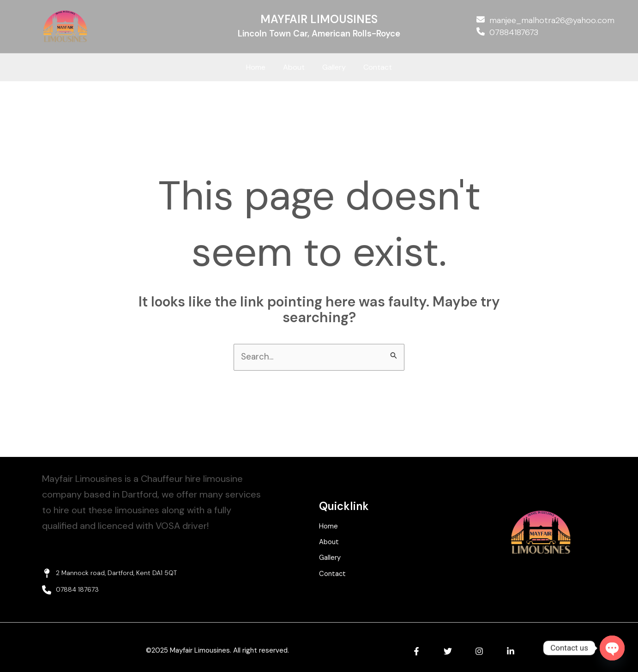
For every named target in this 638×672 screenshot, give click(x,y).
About (295, 67)
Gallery (333, 67)
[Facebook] (416, 652)
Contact (373, 67)
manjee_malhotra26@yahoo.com (552, 20)
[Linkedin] (511, 652)
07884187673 (514, 32)
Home (260, 67)
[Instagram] (479, 652)
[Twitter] (448, 652)
